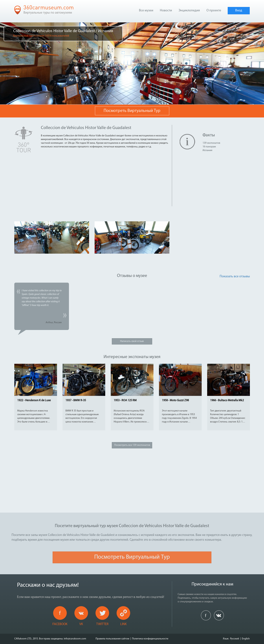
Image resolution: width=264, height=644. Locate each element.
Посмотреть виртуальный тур (132, 111)
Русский (235, 639)
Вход (239, 11)
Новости (166, 11)
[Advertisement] (78, 181)
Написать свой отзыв (132, 341)
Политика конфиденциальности (150, 639)
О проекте (214, 11)
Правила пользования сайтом (112, 639)
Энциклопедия (189, 11)
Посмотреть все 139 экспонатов (132, 445)
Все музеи (146, 11)
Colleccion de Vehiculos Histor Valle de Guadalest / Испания (63, 33)
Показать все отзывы (235, 276)
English (246, 639)
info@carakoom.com (75, 639)
